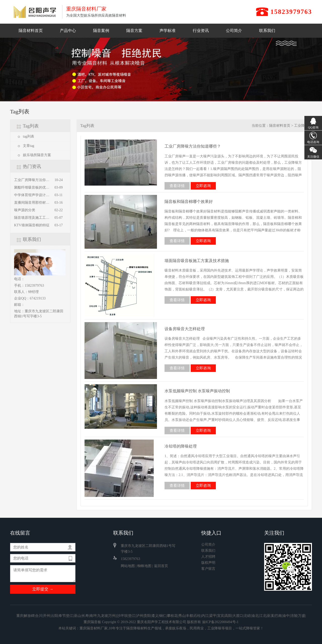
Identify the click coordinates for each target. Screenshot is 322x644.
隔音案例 (101, 31)
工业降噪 (301, 126)
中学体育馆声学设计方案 (32, 195)
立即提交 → (43, 589)
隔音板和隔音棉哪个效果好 (189, 202)
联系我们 (267, 31)
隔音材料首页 (31, 31)
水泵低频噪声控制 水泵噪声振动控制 (197, 391)
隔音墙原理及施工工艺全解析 (32, 218)
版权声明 (208, 563)
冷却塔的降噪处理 (181, 446)
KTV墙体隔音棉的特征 (32, 225)
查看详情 (177, 186)
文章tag (29, 146)
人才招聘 (208, 557)
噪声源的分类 (25, 210)
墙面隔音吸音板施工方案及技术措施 (197, 261)
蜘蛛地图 (144, 566)
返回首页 (161, 566)
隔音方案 (134, 31)
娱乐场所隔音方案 (37, 155)
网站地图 (128, 566)
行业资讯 (201, 31)
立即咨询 (203, 186)
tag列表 (29, 136)
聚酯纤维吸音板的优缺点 (32, 188)
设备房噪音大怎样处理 (185, 329)
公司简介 (234, 31)
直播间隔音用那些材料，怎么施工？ (32, 203)
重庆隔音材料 (34, 12)
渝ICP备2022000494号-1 (220, 622)
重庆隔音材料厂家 (94, 628)
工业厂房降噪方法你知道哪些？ (32, 180)
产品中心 (68, 31)
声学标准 (168, 31)
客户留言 (208, 569)
